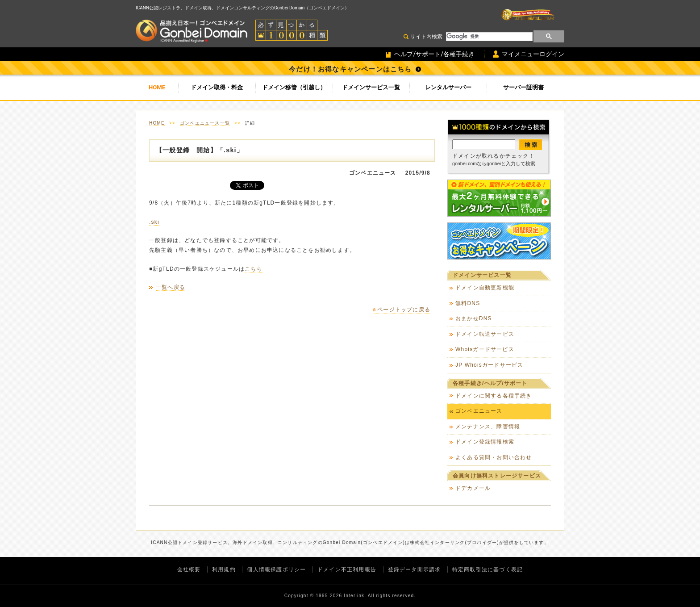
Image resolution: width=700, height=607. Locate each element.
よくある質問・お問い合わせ (494, 457)
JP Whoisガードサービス (489, 365)
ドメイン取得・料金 (217, 87)
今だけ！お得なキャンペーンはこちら (350, 69)
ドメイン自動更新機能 (485, 288)
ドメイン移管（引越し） (294, 87)
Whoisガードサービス (485, 349)
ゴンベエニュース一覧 (205, 123)
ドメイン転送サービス (485, 334)
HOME (157, 87)
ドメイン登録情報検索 (485, 442)
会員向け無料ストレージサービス (497, 476)
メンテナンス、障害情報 (488, 427)
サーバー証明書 (523, 87)
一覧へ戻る (171, 287)
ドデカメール (473, 488)
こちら (254, 269)
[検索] (488, 37)
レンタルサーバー (448, 87)
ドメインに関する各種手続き (494, 396)
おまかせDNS (474, 318)
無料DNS (468, 303)
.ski (154, 222)
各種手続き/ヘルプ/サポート (490, 383)
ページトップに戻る (404, 310)
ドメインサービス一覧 (371, 87)
